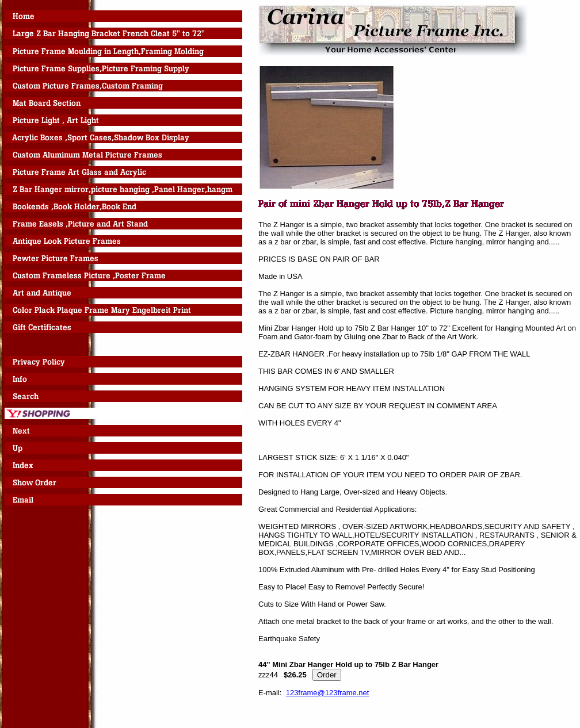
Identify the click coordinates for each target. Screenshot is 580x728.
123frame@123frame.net (328, 693)
